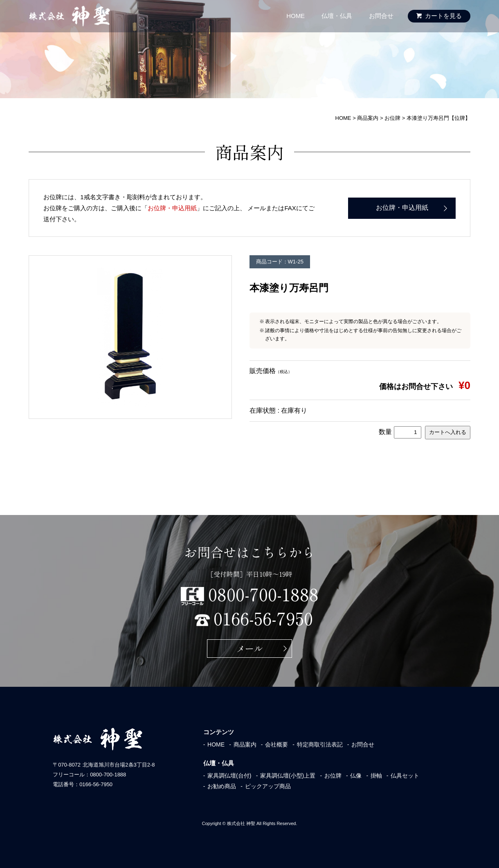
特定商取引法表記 (320, 744)
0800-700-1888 (263, 594)
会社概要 (276, 744)
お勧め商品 (222, 786)
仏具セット (405, 776)
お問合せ (381, 16)
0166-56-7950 (263, 618)
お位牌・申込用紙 (172, 208)
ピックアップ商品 (268, 786)
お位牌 (333, 776)
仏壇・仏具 (337, 16)
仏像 (356, 776)
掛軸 (376, 776)
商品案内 (245, 744)
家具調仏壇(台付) (229, 776)
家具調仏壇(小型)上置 (288, 776)
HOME (296, 16)
